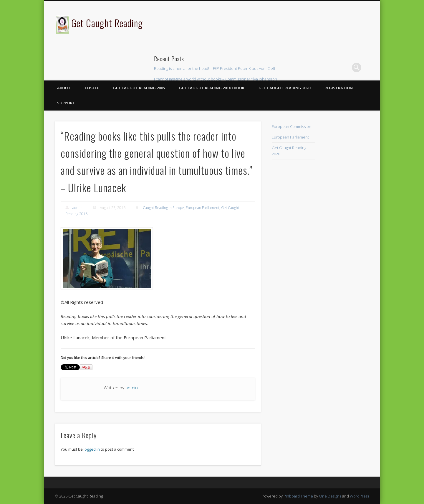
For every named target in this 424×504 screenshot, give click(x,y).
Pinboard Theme (298, 496)
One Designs (330, 496)
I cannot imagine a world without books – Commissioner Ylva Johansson (216, 79)
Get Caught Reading (107, 23)
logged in (92, 449)
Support (66, 103)
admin (77, 208)
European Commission (291, 126)
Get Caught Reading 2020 (284, 88)
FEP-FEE (92, 88)
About (64, 88)
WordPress (360, 496)
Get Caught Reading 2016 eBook (212, 88)
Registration (339, 88)
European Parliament (203, 208)
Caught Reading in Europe (163, 208)
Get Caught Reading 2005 (139, 88)
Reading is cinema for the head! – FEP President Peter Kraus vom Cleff (215, 68)
